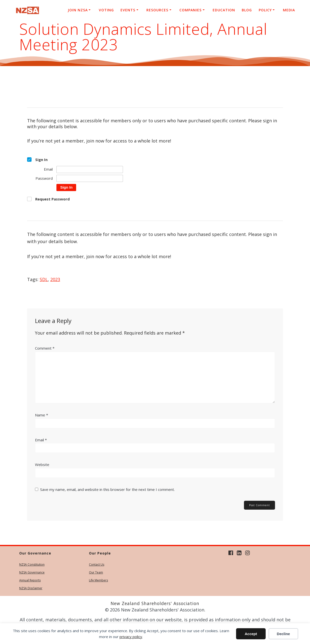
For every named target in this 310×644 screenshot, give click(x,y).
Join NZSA (78, 10)
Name (42, 415)
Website (42, 465)
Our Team (96, 572)
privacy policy (131, 637)
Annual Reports (30, 580)
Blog (247, 10)
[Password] (90, 178)
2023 (55, 279)
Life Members (98, 580)
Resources (157, 10)
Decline (283, 634)
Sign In (66, 187)
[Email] (90, 170)
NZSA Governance (32, 572)
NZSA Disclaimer (31, 588)
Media (289, 10)
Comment (45, 348)
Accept (251, 634)
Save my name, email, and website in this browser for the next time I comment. (107, 489)
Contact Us (97, 564)
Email (41, 440)
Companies (190, 10)
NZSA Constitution (32, 564)
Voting (106, 10)
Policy (265, 10)
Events (128, 10)
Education (224, 10)
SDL (44, 279)
